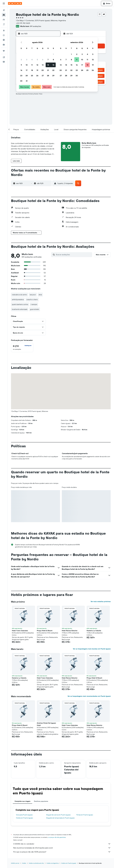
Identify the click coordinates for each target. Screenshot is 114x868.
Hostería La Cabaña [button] (94, 631)
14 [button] (48, 65)
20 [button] (43, 70)
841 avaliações (36, 26)
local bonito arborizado (20, 309)
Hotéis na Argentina (53, 863)
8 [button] (53, 60)
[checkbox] (22, 348)
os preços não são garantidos (57, 837)
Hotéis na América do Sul (36, 863)
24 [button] (27, 76)
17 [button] (27, 70)
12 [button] (37, 65)
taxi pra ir (33, 295)
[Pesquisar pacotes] (4, 24)
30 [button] (21, 81)
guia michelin (35, 309)
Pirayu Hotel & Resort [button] (45, 631)
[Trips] (4, 51)
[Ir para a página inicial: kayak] (15, 3)
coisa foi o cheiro (32, 300)
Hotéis (24, 863)
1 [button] (53, 54)
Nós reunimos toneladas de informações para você (62, 848)
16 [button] (21, 70)
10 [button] (27, 65)
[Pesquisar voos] (4, 10)
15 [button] (53, 65)
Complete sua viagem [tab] (22, 801)
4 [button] (32, 60)
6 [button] (43, 60)
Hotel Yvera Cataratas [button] (20, 631)
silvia (40, 295)
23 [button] (21, 76)
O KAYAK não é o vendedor (62, 844)
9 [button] (21, 65)
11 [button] (32, 65)
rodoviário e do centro (19, 295)
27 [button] (43, 76)
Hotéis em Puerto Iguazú (24, 818)
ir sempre (34, 304)
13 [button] (43, 65)
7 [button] (48, 60)
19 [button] (37, 70)
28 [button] (48, 76)
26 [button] (37, 76)
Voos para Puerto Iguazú (24, 815)
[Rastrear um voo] (4, 35)
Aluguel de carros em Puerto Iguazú (58, 815)
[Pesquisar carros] (4, 20)
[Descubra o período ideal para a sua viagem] (4, 40)
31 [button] (27, 81)
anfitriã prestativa (18, 300)
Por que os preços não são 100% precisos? (62, 852)
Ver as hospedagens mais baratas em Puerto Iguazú (92, 649)
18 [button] (32, 70)
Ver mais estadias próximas (101, 601)
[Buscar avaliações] (73, 255)
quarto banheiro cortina (20, 304)
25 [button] (32, 76)
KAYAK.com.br (15, 863)
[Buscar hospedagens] (4, 15)
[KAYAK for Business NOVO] (4, 45)
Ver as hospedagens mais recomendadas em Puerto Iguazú (89, 696)
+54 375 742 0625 (23, 23)
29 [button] (53, 76)
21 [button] (48, 70)
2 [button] (21, 60)
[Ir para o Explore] (4, 31)
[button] (4, 3)
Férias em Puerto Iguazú (85, 815)
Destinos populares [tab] (41, 801)
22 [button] (53, 70)
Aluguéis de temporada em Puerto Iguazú (60, 818)
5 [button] (37, 60)
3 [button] (27, 60)
